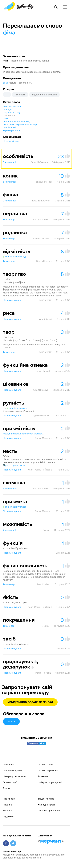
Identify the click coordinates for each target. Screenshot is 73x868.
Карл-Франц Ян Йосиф (40, 470)
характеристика (11, 130)
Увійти (11, 721)
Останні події (10, 782)
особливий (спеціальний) (17, 121)
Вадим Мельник (40, 415)
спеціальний (10, 127)
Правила (8, 805)
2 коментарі (9, 201)
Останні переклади (48, 770)
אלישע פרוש (46, 300)
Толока (7, 788)
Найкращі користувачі (50, 782)
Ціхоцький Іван (11, 141)
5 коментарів (10, 488)
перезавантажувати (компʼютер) (20, 124)
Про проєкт (9, 799)
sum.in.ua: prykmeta (14, 507)
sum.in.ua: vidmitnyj (14, 257)
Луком (46, 530)
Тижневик (43, 776)
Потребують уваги (13, 770)
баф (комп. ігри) (11, 112)
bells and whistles (12, 106)
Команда (8, 811)
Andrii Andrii (46, 319)
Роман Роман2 (43, 673)
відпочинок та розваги (44, 95)
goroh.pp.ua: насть (14, 465)
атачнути (8, 109)
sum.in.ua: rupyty (17, 408)
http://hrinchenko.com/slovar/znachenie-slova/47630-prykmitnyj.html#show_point (24, 434)
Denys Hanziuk (41, 238)
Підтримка (9, 816)
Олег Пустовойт (39, 219)
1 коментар (9, 219)
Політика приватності (49, 811)
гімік (5, 118)
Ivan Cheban (44, 584)
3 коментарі (9, 162)
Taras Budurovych (41, 201)
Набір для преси (47, 805)
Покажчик (8, 764)
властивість (9, 115)
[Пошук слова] (56, 7)
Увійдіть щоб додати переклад (30, 702)
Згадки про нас (46, 799)
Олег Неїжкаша (39, 162)
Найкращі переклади (14, 776)
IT (7, 95)
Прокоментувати (12, 300)
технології (20, 95)
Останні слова (45, 764)
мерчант (51, 841)
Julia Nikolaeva (40, 390)
